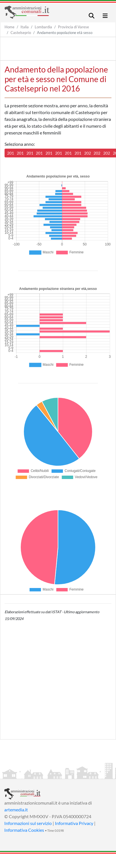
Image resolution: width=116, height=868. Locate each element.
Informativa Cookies (24, 830)
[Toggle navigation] (92, 16)
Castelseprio (21, 33)
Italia (25, 27)
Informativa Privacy (74, 823)
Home (10, 27)
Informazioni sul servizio (28, 823)
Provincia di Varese (73, 27)
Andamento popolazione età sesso (65, 33)
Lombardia (43, 27)
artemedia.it (16, 810)
